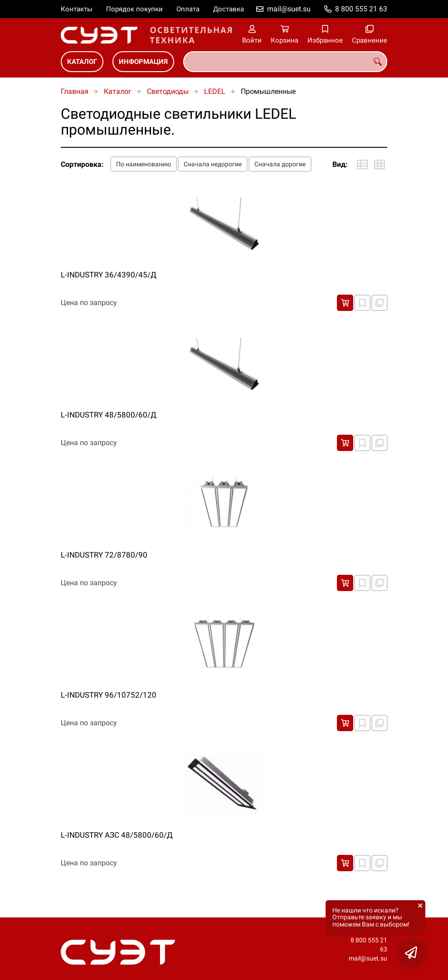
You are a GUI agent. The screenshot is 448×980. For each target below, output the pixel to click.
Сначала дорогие (280, 164)
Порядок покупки (134, 9)
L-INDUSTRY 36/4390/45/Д (109, 275)
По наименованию (144, 164)
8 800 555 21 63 (361, 9)
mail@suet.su (289, 9)
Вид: (340, 164)
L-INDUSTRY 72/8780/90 (104, 555)
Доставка (229, 9)
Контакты (77, 9)
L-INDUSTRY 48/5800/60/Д (109, 415)
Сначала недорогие (213, 164)
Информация (143, 62)
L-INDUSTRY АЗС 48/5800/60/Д (117, 835)
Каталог (82, 62)
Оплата (188, 9)
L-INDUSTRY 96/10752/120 (109, 695)
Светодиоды (168, 91)
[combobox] (285, 62)
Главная (75, 91)
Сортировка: (82, 164)
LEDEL (215, 91)
